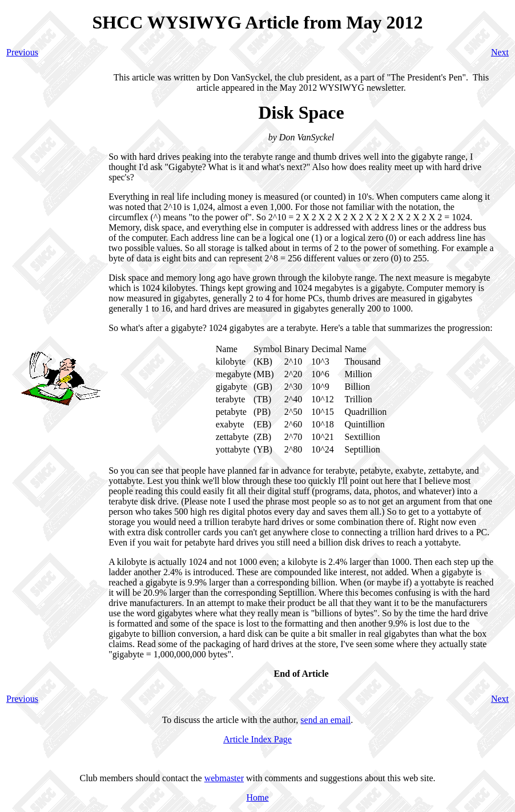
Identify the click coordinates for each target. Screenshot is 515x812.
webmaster (224, 778)
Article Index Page (257, 739)
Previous (22, 52)
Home (257, 797)
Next (500, 52)
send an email (325, 720)
